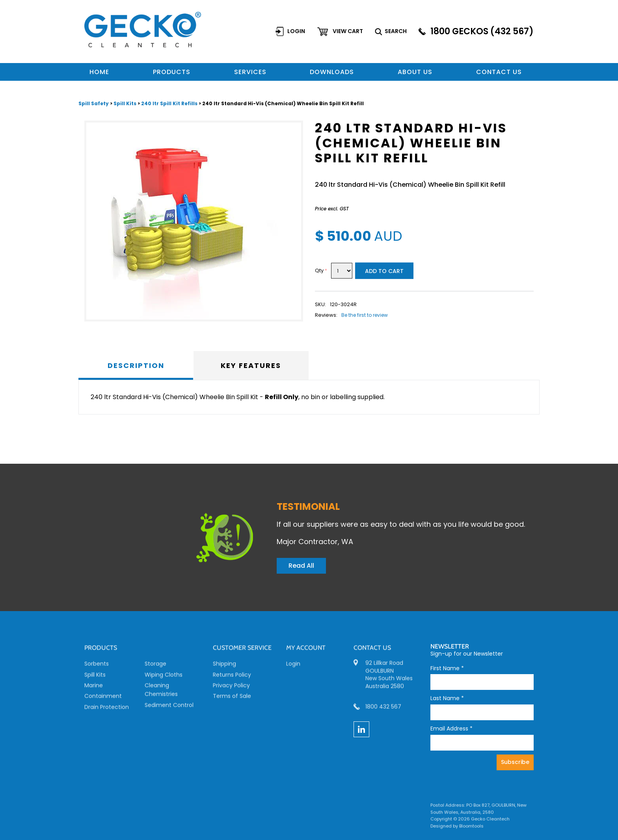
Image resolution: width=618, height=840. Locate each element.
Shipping (224, 667)
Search (396, 31)
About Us (415, 72)
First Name (447, 668)
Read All (301, 566)
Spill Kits (126, 104)
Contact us (499, 72)
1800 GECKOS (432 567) (482, 31)
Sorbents (97, 667)
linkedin (361, 729)
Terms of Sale (232, 699)
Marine (94, 688)
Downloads (332, 72)
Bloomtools (471, 829)
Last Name (447, 698)
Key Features (251, 365)
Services (250, 72)
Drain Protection (107, 710)
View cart (348, 31)
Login (297, 31)
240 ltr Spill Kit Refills (169, 104)
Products (172, 72)
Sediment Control (169, 708)
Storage (155, 667)
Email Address (451, 729)
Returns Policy (232, 677)
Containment (103, 699)
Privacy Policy (231, 688)
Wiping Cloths (164, 677)
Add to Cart (384, 271)
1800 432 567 (383, 709)
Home (99, 72)
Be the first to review (365, 315)
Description (136, 365)
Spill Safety (94, 104)
